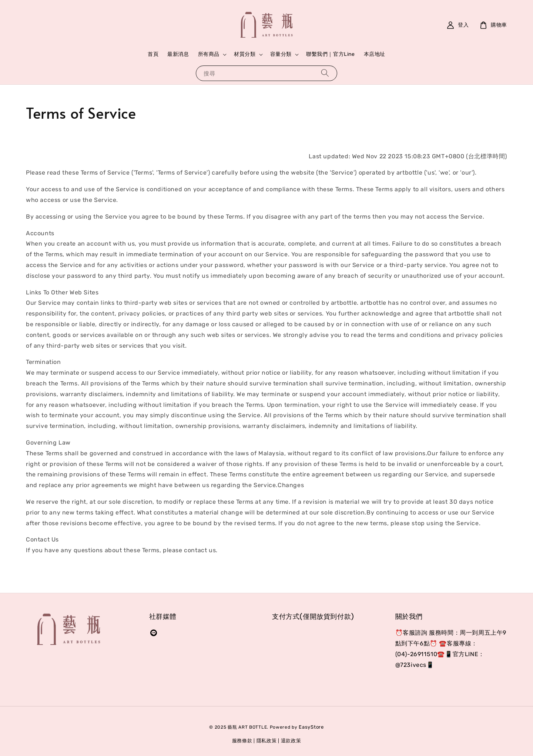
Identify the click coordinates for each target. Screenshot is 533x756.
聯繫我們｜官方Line (331, 54)
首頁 (153, 54)
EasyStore (311, 727)
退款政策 (291, 741)
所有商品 (209, 54)
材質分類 (245, 54)
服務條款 (242, 741)
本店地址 (375, 54)
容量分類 (281, 54)
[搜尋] (325, 73)
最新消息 (178, 54)
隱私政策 (267, 741)
